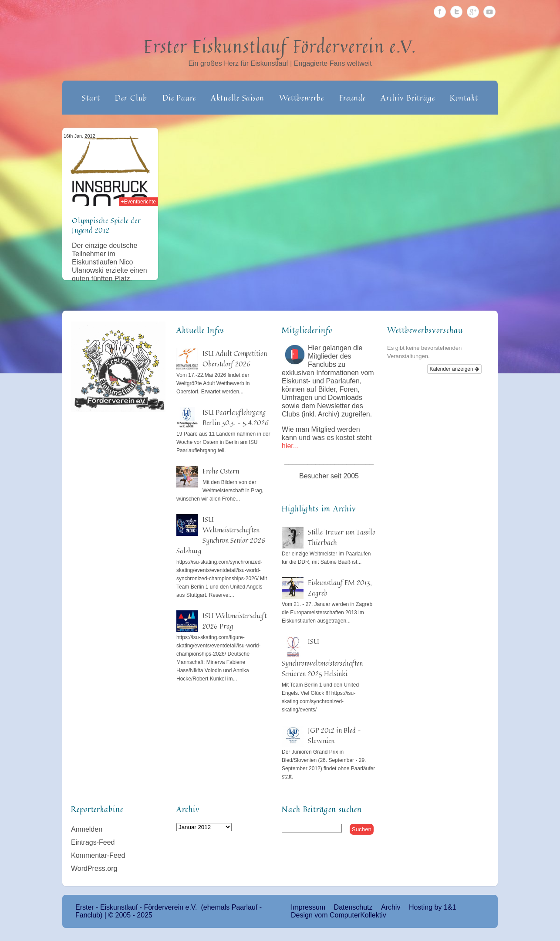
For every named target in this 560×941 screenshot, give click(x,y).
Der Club (131, 98)
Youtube (489, 12)
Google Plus (473, 12)
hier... (290, 446)
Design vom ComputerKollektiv (339, 915)
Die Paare (179, 98)
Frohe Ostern (221, 471)
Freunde (353, 98)
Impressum (308, 907)
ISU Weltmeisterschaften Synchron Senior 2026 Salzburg (221, 535)
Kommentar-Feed (98, 855)
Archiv (391, 907)
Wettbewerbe (302, 98)
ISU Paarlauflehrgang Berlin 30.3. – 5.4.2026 (236, 417)
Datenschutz (353, 907)
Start (91, 98)
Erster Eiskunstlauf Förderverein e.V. (280, 46)
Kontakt (464, 98)
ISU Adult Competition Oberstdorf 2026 (235, 359)
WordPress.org (94, 868)
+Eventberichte (138, 202)
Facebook (440, 12)
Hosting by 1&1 (433, 907)
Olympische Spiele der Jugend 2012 (106, 225)
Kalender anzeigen (454, 369)
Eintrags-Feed (93, 842)
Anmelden (87, 829)
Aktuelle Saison (238, 98)
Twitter (456, 12)
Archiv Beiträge (408, 98)
